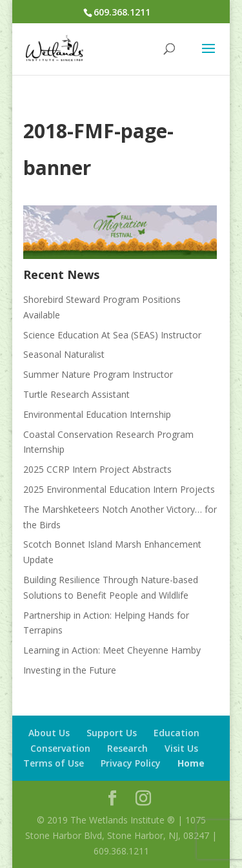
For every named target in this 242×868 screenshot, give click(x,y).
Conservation (60, 748)
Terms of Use (54, 763)
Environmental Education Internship (97, 414)
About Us (49, 733)
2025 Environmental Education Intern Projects (119, 489)
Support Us (112, 733)
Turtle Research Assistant (76, 394)
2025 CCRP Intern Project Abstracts (97, 469)
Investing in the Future (70, 670)
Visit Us (181, 748)
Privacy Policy (131, 763)
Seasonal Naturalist (64, 354)
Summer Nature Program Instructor (98, 374)
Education (176, 733)
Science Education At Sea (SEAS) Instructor (112, 335)
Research (127, 748)
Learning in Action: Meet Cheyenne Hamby (112, 650)
